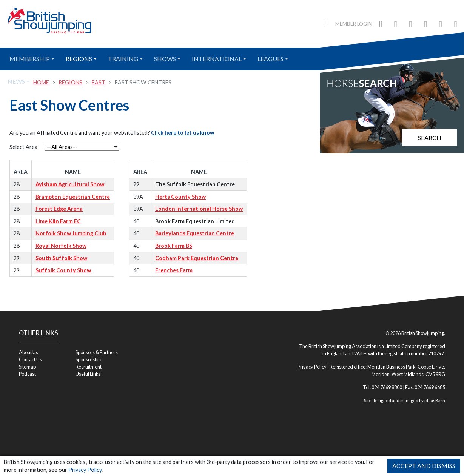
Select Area (23, 147)
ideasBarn (435, 400)
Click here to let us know (183, 133)
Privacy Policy (85, 470)
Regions (79, 59)
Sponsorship (88, 359)
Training (123, 59)
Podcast (27, 374)
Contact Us (30, 359)
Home (41, 82)
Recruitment (89, 367)
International (217, 59)
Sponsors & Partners (97, 352)
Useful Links (88, 374)
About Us (29, 352)
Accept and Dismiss (424, 466)
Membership (30, 59)
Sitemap (27, 367)
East (99, 82)
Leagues (271, 59)
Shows (165, 59)
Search (430, 137)
